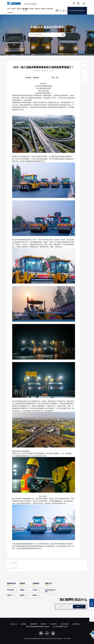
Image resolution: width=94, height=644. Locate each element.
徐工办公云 (13, 624)
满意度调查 (33, 624)
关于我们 (10, 13)
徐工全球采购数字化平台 (60, 627)
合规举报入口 (76, 624)
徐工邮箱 (23, 624)
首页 (8, 9)
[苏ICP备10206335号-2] (52, 639)
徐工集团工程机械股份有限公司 (35, 639)
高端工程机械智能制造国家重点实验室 (38, 627)
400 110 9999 (67, 639)
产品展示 (13, 9)
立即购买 (36, 583)
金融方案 (43, 9)
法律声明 (43, 624)
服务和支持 (11, 583)
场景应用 (19, 9)
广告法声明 (53, 624)
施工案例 (25, 9)
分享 (51, 71)
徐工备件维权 (64, 624)
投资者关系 (50, 9)
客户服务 (31, 9)
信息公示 (48, 583)
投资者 (22, 583)
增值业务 (37, 9)
